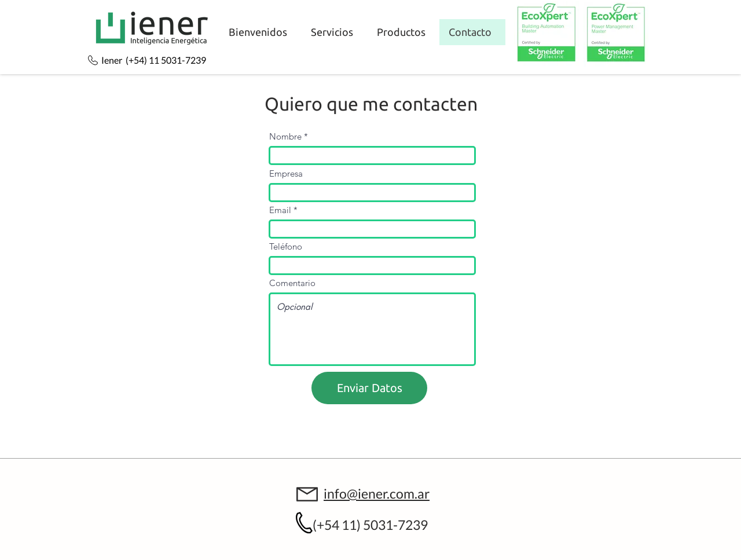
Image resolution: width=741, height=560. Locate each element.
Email (280, 210)
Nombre (285, 136)
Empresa (286, 173)
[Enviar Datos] (369, 388)
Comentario (292, 283)
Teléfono (286, 246)
